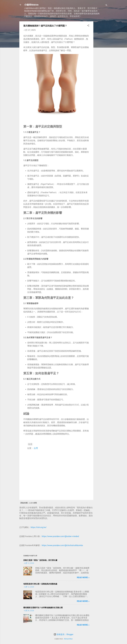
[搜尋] (106, 5)
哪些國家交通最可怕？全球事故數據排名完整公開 (43, 608)
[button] (88, 26)
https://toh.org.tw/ (39, 527)
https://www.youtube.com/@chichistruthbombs (62, 545)
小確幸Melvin (31, 5)
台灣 (36, 448)
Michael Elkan (68, 639)
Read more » (83, 577)
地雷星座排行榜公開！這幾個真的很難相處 (40, 584)
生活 (30, 444)
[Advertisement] (101, 51)
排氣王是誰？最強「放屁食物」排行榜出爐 (40, 560)
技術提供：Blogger (64, 634)
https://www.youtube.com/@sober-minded (60, 536)
